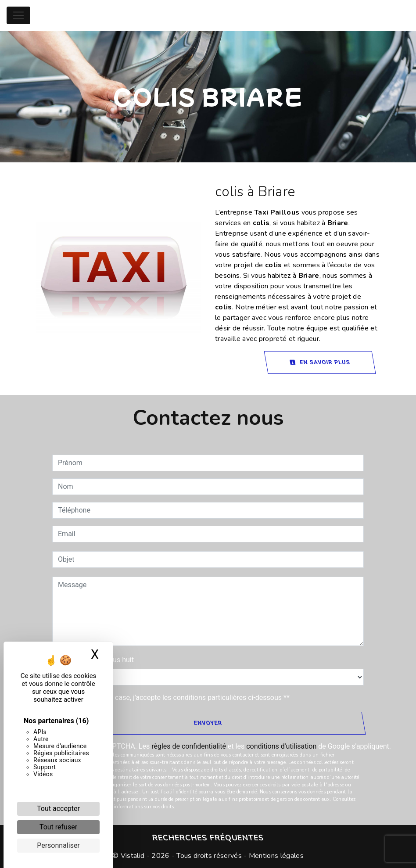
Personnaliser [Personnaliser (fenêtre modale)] (58, 845)
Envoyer (208, 723)
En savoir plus (320, 362)
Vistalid (133, 856)
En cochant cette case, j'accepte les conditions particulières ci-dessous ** (175, 698)
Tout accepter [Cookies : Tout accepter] (58, 809)
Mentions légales (275, 856)
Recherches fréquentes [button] (208, 838)
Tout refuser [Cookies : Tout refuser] (58, 827)
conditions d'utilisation (281, 746)
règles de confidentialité (189, 746)
